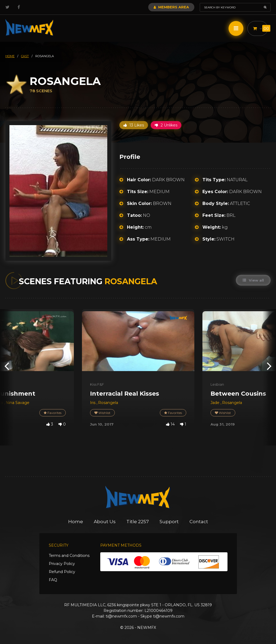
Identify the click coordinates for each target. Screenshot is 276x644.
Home (76, 522)
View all (253, 280)
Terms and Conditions (69, 556)
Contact (199, 522)
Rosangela (108, 403)
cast (25, 56)
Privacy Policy (62, 564)
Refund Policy (62, 572)
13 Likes (134, 125)
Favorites (53, 413)
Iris (93, 403)
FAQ (53, 580)
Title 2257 (138, 522)
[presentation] (7, 366)
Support (169, 522)
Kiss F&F (97, 384)
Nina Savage (18, 403)
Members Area (171, 7)
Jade (215, 403)
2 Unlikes (166, 125)
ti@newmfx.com (121, 616)
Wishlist (102, 413)
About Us (105, 522)
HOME (10, 56)
